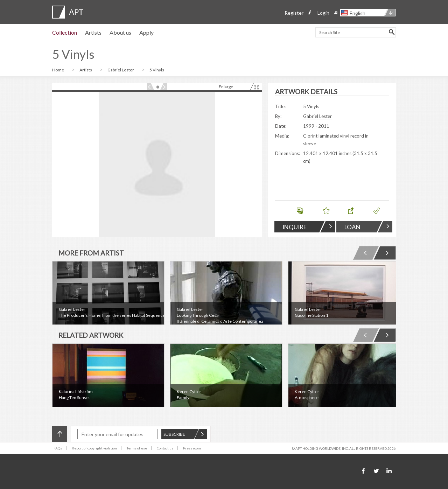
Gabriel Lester (121, 70)
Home (58, 70)
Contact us (165, 448)
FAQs (58, 448)
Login (323, 13)
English (358, 13)
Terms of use (137, 448)
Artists (93, 32)
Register (294, 13)
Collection (65, 32)
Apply (146, 32)
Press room (192, 448)
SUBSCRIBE (184, 434)
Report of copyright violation (94, 448)
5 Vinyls (157, 70)
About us (120, 32)
